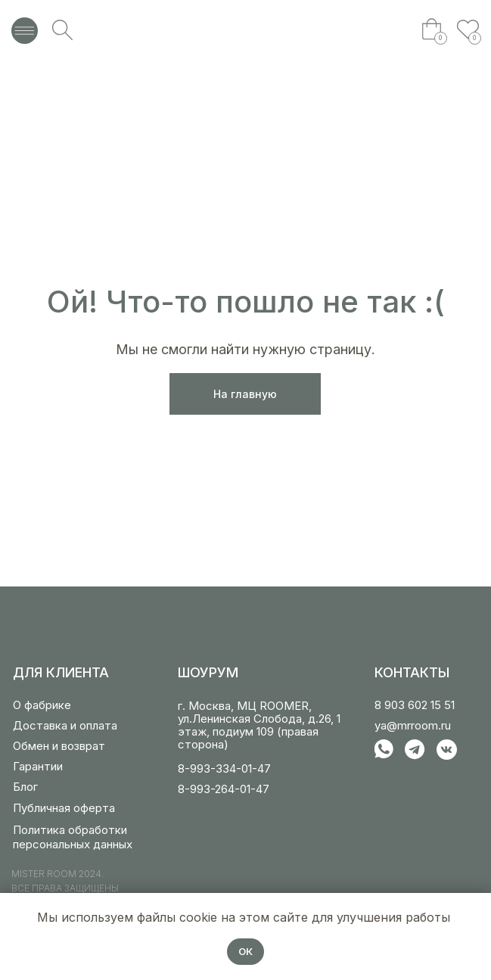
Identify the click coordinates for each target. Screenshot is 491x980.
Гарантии (38, 766)
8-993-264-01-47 (224, 789)
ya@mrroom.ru (413, 725)
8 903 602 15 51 (415, 705)
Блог (25, 787)
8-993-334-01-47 (224, 768)
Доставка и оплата (65, 725)
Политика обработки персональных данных (73, 837)
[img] (246, 30)
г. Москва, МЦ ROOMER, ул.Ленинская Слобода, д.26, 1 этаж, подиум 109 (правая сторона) (259, 725)
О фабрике (42, 705)
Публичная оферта (64, 808)
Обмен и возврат (59, 746)
